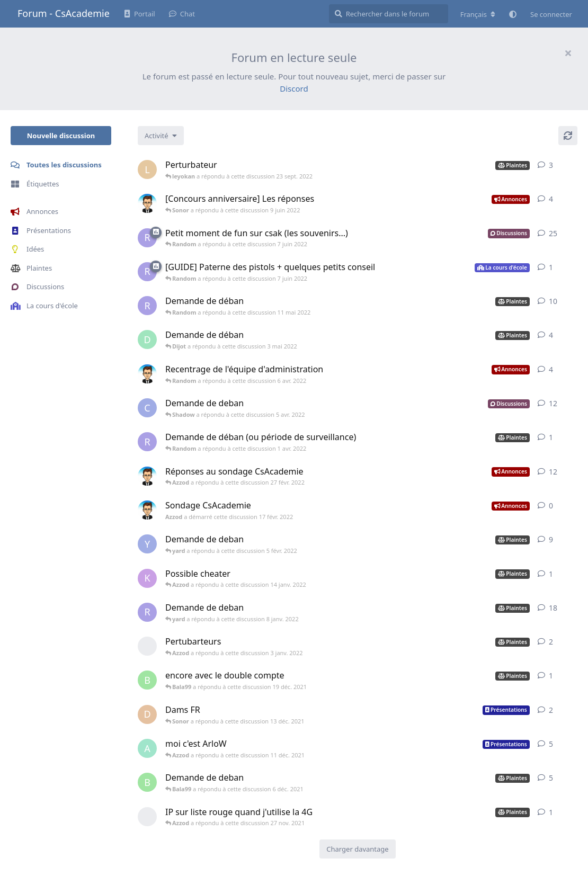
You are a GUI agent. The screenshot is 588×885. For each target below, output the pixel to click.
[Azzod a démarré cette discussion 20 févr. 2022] (147, 476)
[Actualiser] (568, 136)
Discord (294, 88)
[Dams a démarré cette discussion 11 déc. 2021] (147, 714)
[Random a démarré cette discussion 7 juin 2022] (147, 238)
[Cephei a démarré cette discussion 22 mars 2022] (147, 408)
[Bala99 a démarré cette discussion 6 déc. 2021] (147, 680)
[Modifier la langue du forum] (478, 14)
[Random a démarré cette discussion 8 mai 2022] (147, 306)
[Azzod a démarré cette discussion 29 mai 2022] (147, 203)
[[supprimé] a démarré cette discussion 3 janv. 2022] (147, 646)
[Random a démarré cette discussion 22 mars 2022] (147, 442)
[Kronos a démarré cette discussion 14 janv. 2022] (147, 578)
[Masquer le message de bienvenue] (568, 53)
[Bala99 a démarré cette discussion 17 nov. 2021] (147, 782)
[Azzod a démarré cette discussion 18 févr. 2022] (147, 374)
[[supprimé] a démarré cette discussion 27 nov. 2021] (147, 817)
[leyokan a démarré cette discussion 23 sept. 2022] (147, 169)
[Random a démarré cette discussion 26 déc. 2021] (147, 612)
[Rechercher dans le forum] (389, 14)
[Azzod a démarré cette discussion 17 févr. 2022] (147, 510)
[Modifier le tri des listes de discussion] (161, 136)
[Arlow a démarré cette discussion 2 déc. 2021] (147, 748)
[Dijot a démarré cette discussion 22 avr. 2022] (147, 339)
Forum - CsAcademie (64, 13)
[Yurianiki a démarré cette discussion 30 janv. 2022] (147, 544)
